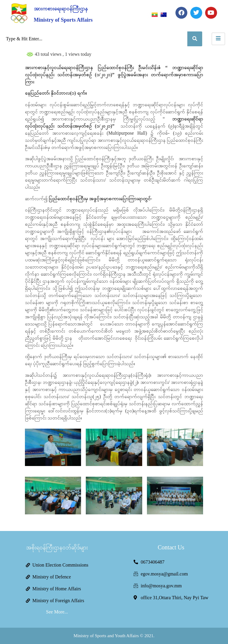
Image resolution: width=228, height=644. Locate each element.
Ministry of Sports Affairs (63, 20)
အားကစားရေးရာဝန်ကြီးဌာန (61, 9)
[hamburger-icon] (218, 39)
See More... (57, 612)
